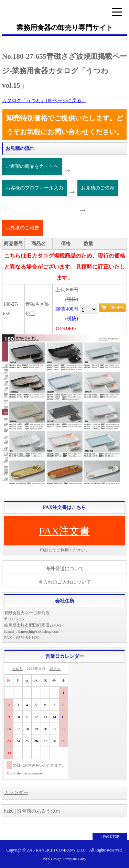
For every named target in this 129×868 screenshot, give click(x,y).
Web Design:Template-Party (64, 859)
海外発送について (65, 569)
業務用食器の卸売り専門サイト (65, 28)
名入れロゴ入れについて (65, 582)
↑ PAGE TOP (110, 837)
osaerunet (35, 773)
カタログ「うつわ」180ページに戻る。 (44, 101)
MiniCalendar (17, 773)
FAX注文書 (65, 531)
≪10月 (17, 669)
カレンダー (16, 793)
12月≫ (55, 669)
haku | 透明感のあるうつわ (32, 811)
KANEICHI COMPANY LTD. (60, 850)
